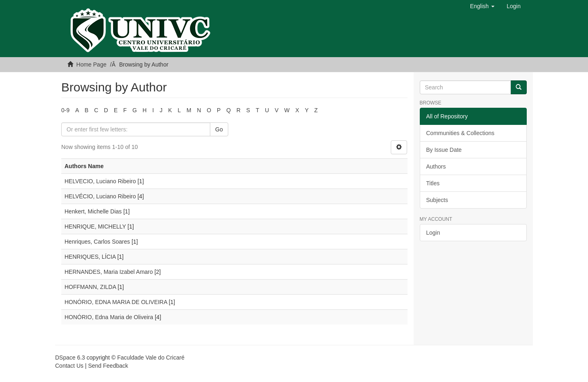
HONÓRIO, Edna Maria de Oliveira (109, 317)
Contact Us (69, 366)
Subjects (437, 200)
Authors (436, 167)
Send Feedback (108, 366)
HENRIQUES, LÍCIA (90, 257)
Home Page (91, 64)
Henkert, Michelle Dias (93, 211)
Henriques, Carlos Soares (97, 242)
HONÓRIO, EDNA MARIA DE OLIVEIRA (116, 302)
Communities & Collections (460, 133)
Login (433, 233)
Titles (433, 183)
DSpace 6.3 (70, 358)
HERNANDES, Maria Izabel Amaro (109, 272)
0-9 (65, 110)
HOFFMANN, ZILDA (90, 287)
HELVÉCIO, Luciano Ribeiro (100, 196)
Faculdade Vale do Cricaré (151, 358)
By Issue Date (444, 150)
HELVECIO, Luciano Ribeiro (100, 181)
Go (219, 129)
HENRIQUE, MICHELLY (95, 227)
